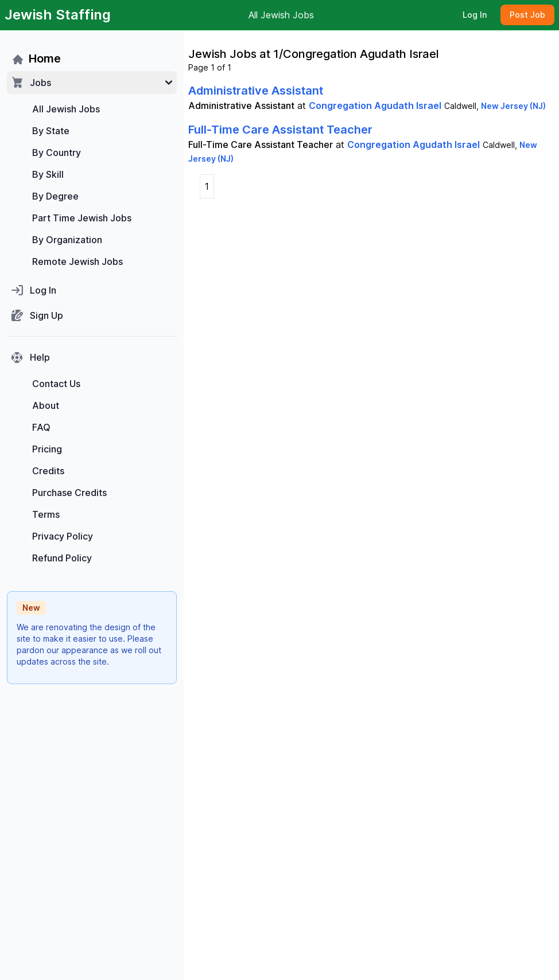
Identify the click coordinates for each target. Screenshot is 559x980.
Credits (48, 471)
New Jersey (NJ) (513, 106)
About (46, 405)
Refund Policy (62, 558)
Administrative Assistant (256, 91)
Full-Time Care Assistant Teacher (280, 130)
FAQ (41, 427)
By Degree (55, 196)
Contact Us (56, 384)
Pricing (47, 449)
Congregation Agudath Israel (375, 106)
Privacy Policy (63, 536)
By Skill (48, 174)
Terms (46, 514)
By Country (57, 153)
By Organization (67, 240)
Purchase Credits (69, 493)
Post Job (527, 15)
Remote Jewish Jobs (77, 261)
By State (51, 131)
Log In (475, 15)
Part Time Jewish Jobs (82, 218)
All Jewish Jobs (281, 15)
